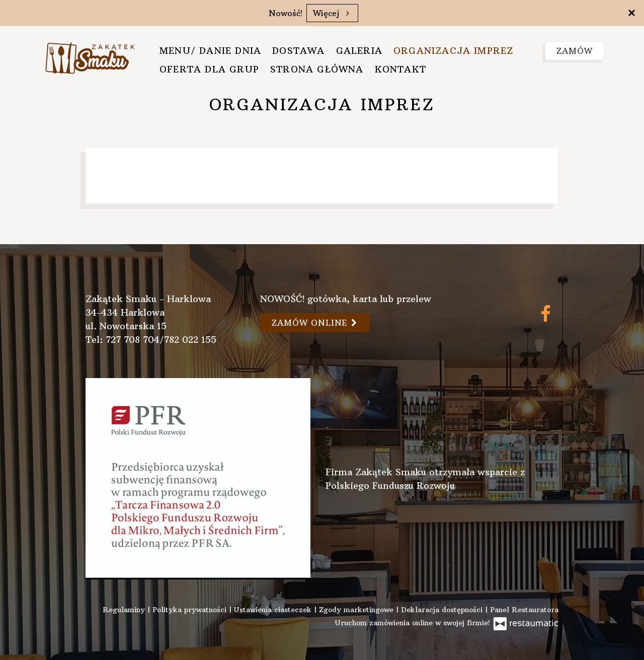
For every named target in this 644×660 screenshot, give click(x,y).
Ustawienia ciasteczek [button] (274, 610)
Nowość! (286, 13)
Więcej (332, 13)
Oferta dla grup (209, 69)
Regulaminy (125, 610)
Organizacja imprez (454, 51)
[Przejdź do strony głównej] (90, 56)
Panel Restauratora (524, 610)
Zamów (575, 51)
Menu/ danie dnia (210, 51)
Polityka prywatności (191, 610)
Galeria (359, 51)
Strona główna (317, 69)
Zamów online (315, 323)
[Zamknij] (631, 13)
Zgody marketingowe (357, 610)
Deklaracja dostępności (443, 610)
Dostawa (298, 51)
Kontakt (400, 69)
